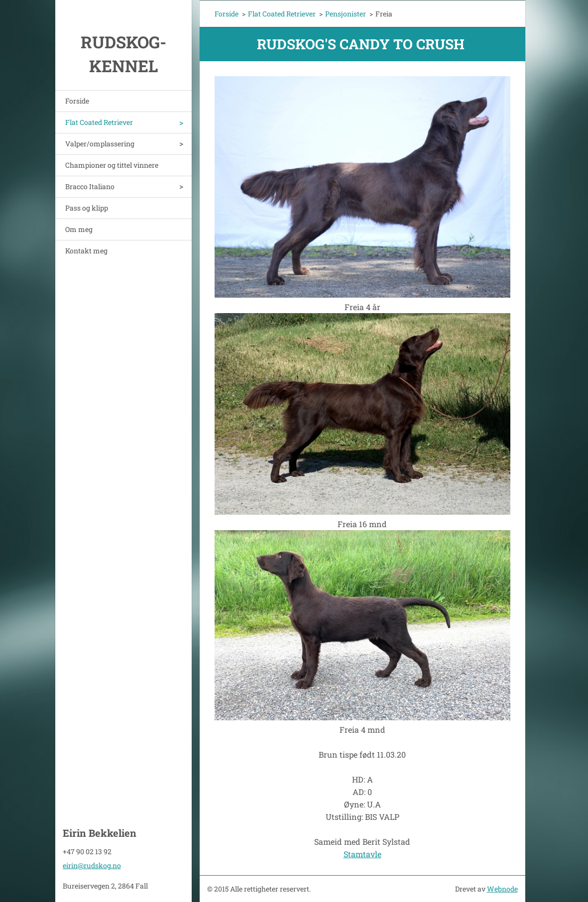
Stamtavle (362, 854)
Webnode (502, 889)
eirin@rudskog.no (92, 865)
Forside (77, 101)
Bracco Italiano (90, 186)
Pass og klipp (87, 208)
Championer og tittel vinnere (112, 165)
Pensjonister (346, 14)
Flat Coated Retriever (99, 122)
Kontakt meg (86, 251)
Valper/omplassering (100, 144)
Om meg (79, 229)
